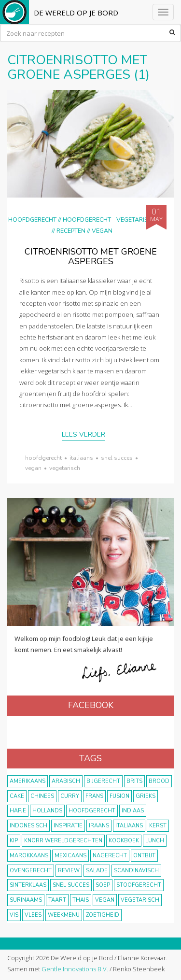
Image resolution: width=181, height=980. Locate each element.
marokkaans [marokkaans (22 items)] (29, 856)
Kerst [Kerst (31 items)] (158, 826)
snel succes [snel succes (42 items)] (71, 885)
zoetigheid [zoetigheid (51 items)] (103, 915)
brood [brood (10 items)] (159, 781)
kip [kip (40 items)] (14, 841)
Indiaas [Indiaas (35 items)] (133, 811)
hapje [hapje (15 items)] (18, 811)
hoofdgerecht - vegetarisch (109, 220)
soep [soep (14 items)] (103, 885)
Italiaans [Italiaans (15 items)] (129, 826)
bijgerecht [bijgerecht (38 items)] (103, 781)
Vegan (102, 231)
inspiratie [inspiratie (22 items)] (68, 826)
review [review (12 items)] (69, 871)
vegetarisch (65, 468)
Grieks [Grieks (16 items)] (146, 796)
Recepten (71, 231)
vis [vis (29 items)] (14, 915)
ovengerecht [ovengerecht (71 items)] (31, 871)
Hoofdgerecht (32, 220)
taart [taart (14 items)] (57, 900)
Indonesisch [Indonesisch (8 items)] (28, 826)
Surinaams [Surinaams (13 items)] (26, 900)
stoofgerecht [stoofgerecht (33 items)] (139, 885)
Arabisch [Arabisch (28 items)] (66, 781)
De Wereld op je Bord (76, 13)
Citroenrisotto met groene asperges (91, 256)
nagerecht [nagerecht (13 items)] (110, 856)
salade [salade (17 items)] (97, 871)
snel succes (117, 458)
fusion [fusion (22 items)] (119, 796)
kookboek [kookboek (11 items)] (124, 841)
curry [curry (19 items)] (70, 796)
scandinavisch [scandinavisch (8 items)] (136, 871)
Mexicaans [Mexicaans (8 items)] (70, 856)
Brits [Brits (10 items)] (134, 781)
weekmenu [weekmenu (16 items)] (64, 915)
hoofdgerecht (43, 458)
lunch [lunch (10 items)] (155, 841)
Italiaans (81, 458)
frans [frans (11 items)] (94, 796)
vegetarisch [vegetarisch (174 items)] (140, 900)
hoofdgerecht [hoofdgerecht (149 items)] (92, 811)
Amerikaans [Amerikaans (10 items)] (28, 781)
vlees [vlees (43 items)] (33, 915)
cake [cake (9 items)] (17, 796)
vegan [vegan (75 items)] (105, 900)
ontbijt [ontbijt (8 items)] (144, 856)
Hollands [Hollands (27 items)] (47, 811)
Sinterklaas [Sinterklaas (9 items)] (28, 885)
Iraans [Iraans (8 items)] (99, 826)
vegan (33, 468)
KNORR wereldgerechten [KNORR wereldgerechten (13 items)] (63, 841)
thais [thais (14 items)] (81, 900)
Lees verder (84, 434)
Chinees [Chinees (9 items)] (42, 796)
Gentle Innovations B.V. (75, 969)
